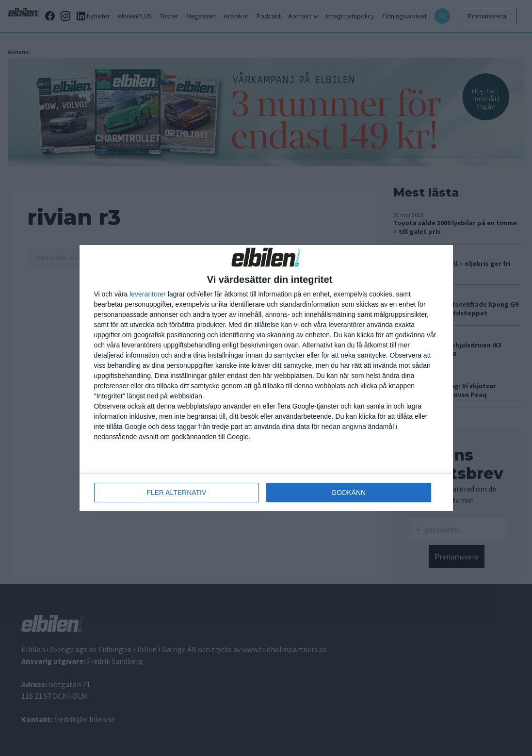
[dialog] (266, 378)
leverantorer (148, 294)
